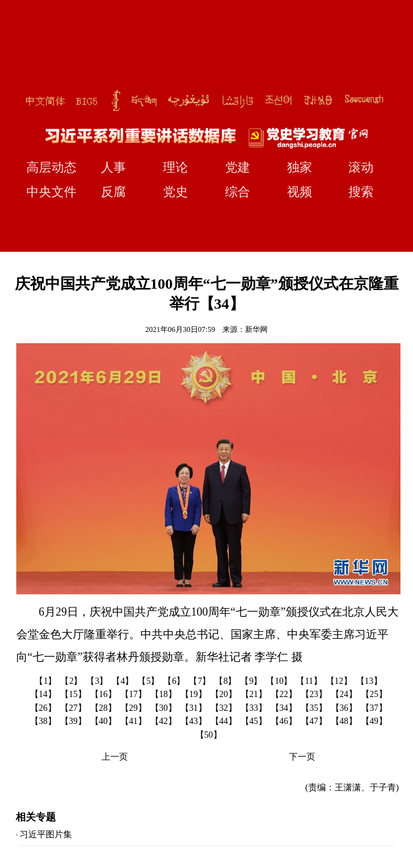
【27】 (73, 708)
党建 (238, 167)
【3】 (97, 681)
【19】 (194, 694)
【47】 (314, 721)
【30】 (164, 708)
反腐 (113, 192)
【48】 (344, 721)
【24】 (344, 694)
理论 (175, 167)
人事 (113, 167)
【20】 (224, 694)
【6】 (174, 681)
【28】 (103, 708)
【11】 (309, 681)
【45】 (254, 721)
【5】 (148, 681)
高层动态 (51, 167)
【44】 (224, 721)
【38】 (43, 721)
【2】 (71, 681)
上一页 (115, 757)
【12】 (339, 681)
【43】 (194, 721)
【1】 (45, 681)
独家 (300, 167)
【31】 (194, 708)
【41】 (133, 721)
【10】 (279, 681)
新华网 (256, 329)
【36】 (344, 708)
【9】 (251, 681)
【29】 (133, 708)
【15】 (73, 694)
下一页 (302, 757)
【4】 (123, 681)
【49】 (374, 721)
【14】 (43, 694)
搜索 (361, 192)
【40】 (103, 721)
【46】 (284, 721)
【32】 (224, 708)
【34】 (284, 708)
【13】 (369, 681)
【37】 (374, 708)
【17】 (133, 694)
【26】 (43, 708)
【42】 (164, 721)
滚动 (361, 167)
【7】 (200, 681)
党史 (175, 192)
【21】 (254, 694)
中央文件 (51, 192)
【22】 (284, 694)
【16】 (103, 694)
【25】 (374, 694)
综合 (238, 192)
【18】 (164, 694)
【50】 (209, 735)
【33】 (254, 708)
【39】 (73, 721)
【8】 (225, 681)
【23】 (314, 694)
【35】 (314, 708)
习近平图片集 (46, 834)
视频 (300, 192)
